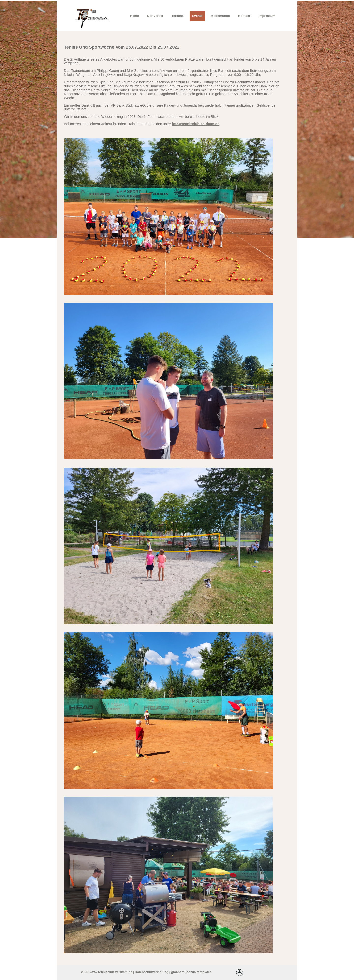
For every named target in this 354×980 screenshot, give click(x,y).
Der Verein (155, 16)
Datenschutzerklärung (152, 972)
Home (134, 16)
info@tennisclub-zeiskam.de (196, 124)
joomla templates (198, 972)
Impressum (267, 16)
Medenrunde (220, 16)
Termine (177, 16)
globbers (178, 972)
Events (197, 16)
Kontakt (244, 16)
